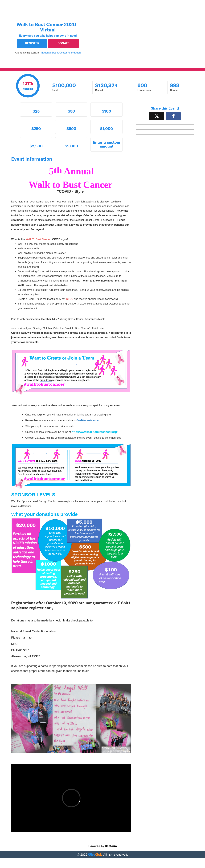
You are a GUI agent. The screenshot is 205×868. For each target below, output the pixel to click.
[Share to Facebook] (173, 116)
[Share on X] (157, 116)
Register (32, 43)
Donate (63, 43)
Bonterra (111, 846)
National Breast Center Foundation (61, 53)
